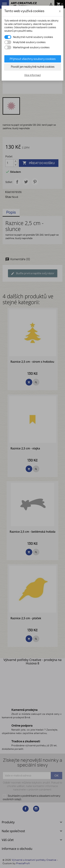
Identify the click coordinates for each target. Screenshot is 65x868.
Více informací (32, 75)
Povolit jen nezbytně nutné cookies (33, 67)
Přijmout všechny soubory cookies (33, 59)
